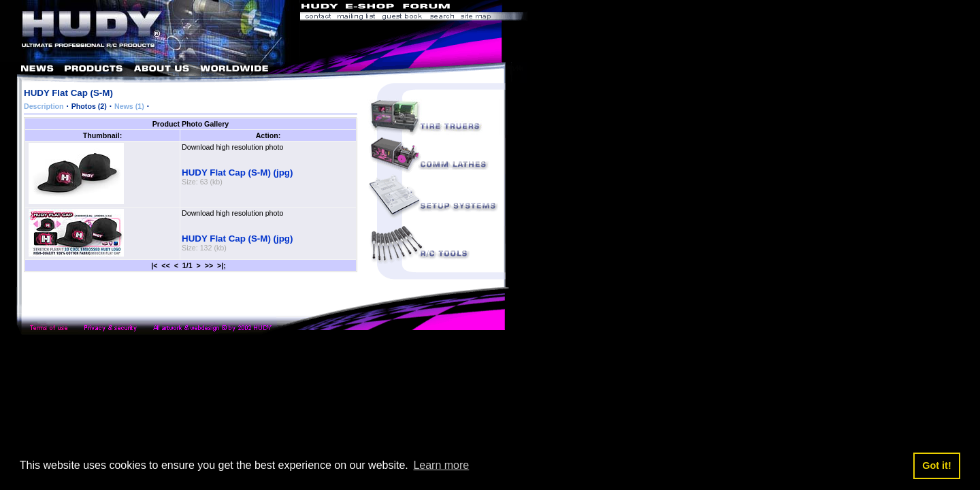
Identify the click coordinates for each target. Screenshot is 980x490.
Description (44, 106)
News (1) (129, 106)
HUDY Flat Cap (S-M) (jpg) (237, 173)
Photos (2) (89, 106)
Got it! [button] (936, 465)
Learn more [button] (441, 465)
